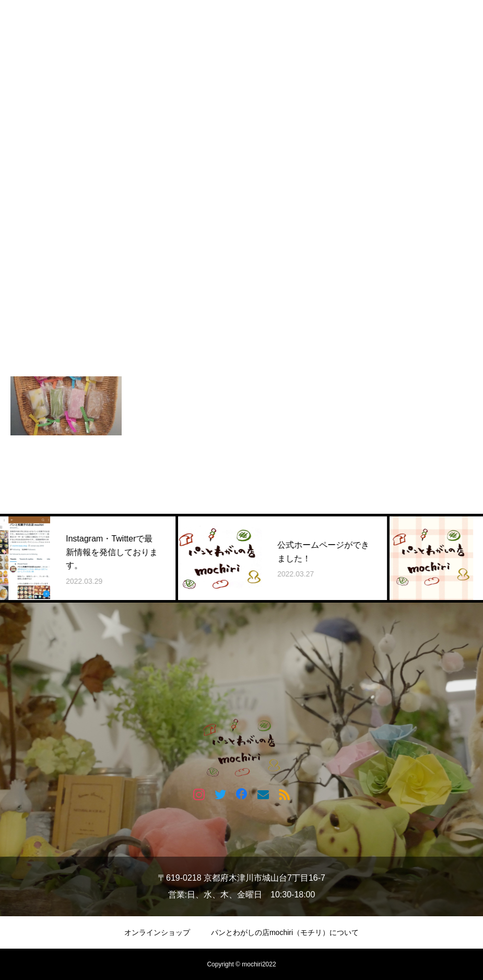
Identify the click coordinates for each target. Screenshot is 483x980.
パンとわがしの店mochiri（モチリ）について (285, 932)
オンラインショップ (157, 932)
